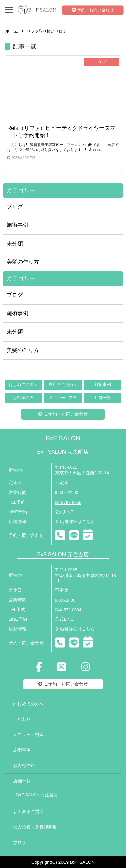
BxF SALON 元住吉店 (37, 795)
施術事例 (17, 225)
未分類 (15, 243)
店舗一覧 (103, 398)
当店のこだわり (63, 385)
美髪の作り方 (23, 262)
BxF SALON (63, 438)
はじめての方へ (23, 385)
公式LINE (64, 512)
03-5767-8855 (68, 503)
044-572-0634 (68, 610)
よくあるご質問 (28, 812)
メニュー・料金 (63, 398)
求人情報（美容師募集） (37, 827)
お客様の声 (23, 398)
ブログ (15, 207)
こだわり (22, 719)
